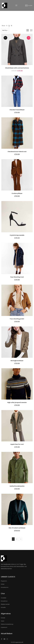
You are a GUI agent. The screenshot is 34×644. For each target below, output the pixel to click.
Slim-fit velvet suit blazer (17, 528)
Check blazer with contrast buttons (17, 68)
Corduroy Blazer (17, 193)
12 (9, 26)
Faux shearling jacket (17, 319)
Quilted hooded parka (17, 486)
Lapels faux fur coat (17, 444)
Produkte (18, 16)
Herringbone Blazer (17, 361)
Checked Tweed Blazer (17, 110)
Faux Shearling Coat (17, 277)
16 (11, 26)
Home (13, 16)
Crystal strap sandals (17, 235)
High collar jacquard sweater (17, 402)
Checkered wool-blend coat (17, 152)
